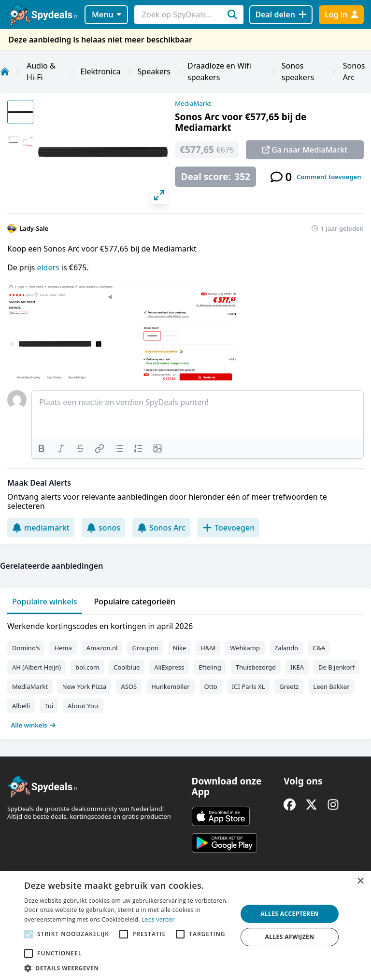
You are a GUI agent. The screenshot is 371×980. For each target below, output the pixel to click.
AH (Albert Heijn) (36, 667)
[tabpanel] (185, 673)
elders (49, 267)
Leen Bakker (331, 686)
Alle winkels (34, 725)
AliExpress (169, 667)
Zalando (286, 648)
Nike (180, 648)
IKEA (297, 667)
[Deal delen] (281, 15)
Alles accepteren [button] (290, 914)
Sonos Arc (161, 528)
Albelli (21, 706)
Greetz (289, 686)
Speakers (154, 71)
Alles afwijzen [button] (290, 937)
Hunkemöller (170, 686)
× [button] (360, 881)
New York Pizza (85, 686)
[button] (128, 968)
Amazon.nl (102, 648)
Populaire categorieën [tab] (135, 602)
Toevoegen (228, 528)
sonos (103, 528)
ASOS (129, 686)
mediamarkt (41, 528)
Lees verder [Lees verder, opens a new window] (158, 919)
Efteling (210, 667)
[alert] (185, 925)
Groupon (145, 648)
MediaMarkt (193, 103)
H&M (208, 648)
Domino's (26, 648)
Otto (211, 686)
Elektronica (101, 71)
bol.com (87, 667)
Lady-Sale (34, 228)
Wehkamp (245, 648)
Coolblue (127, 667)
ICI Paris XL (248, 686)
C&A (319, 648)
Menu (107, 14)
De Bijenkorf (336, 667)
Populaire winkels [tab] (45, 602)
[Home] (5, 71)
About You (83, 706)
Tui (49, 706)
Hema (63, 648)
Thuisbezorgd (256, 667)
